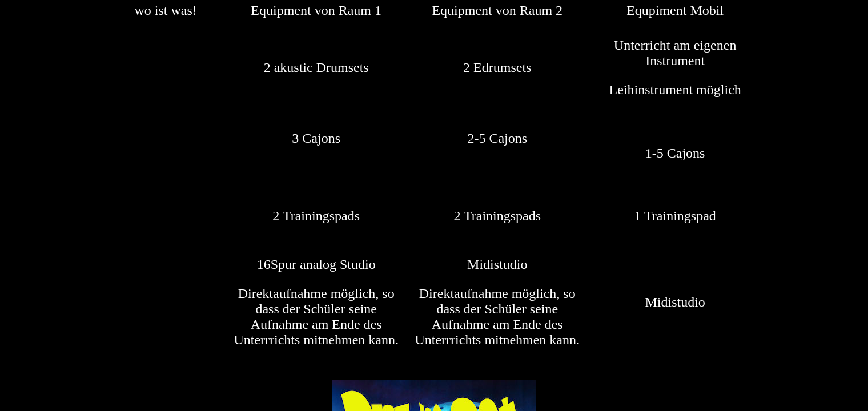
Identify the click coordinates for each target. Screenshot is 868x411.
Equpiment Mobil (675, 10)
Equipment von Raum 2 (497, 10)
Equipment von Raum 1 (316, 10)
